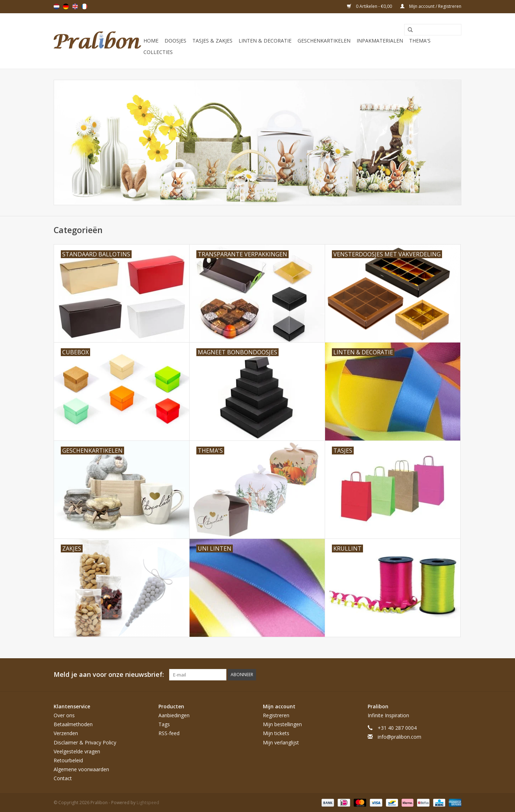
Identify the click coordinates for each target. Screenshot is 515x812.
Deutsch (66, 6)
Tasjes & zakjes (212, 41)
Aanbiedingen (174, 715)
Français (84, 6)
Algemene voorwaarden (81, 769)
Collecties (158, 52)
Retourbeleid (68, 760)
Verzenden (66, 733)
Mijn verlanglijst (281, 742)
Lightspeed (148, 803)
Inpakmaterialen (380, 41)
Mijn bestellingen (282, 724)
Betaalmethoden (73, 724)
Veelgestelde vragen (77, 751)
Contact (63, 778)
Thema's (420, 41)
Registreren (276, 715)
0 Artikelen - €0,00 (370, 6)
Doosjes (175, 41)
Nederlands (57, 6)
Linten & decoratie (265, 41)
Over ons (64, 715)
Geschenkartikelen (324, 41)
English (75, 6)
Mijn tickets (276, 733)
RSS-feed (169, 733)
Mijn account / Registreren (431, 6)
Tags (164, 724)
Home (151, 41)
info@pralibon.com (399, 737)
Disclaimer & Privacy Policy (85, 742)
